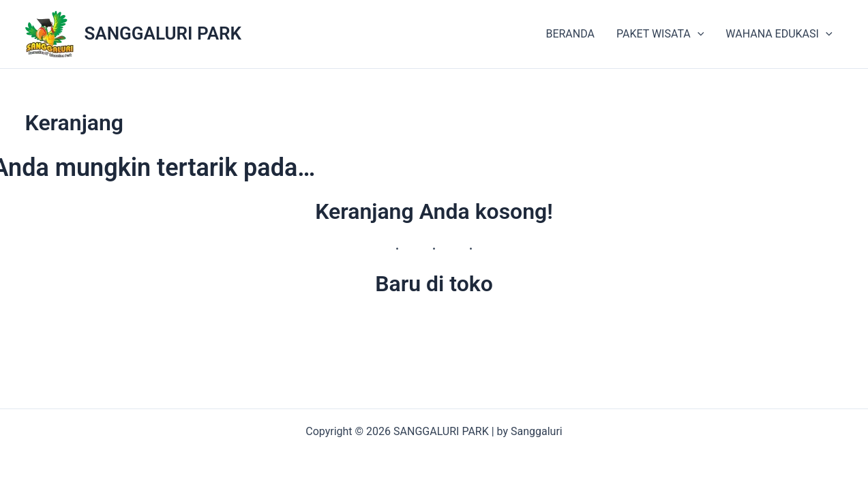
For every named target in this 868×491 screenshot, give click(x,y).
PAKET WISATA (660, 34)
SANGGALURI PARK (163, 33)
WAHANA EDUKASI (779, 34)
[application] (698, 34)
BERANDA (570, 34)
